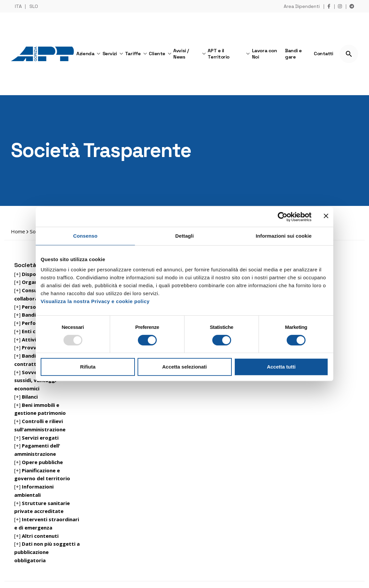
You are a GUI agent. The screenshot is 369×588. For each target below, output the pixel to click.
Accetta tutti (281, 367)
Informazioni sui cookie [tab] (284, 236)
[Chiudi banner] (326, 217)
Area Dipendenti (302, 6)
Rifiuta (88, 367)
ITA (18, 6)
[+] (30, 307)
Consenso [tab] (85, 236)
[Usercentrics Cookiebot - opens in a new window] (283, 217)
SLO (34, 6)
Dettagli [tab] (184, 236)
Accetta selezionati (184, 367)
